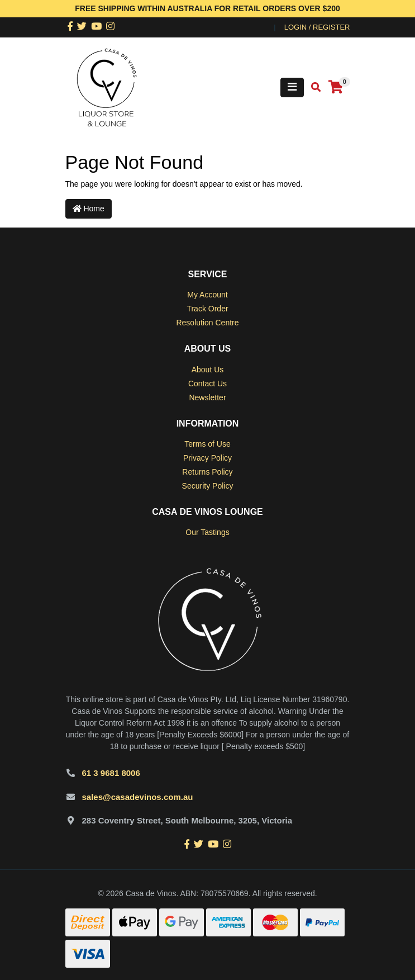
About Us (208, 370)
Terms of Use (207, 444)
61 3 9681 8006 (111, 773)
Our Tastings (207, 532)
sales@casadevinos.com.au (138, 797)
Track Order (207, 309)
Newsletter (207, 397)
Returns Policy (207, 472)
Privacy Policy (207, 458)
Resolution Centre (207, 323)
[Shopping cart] (336, 87)
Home (89, 209)
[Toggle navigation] (292, 87)
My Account (207, 295)
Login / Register (317, 27)
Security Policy (208, 486)
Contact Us (207, 384)
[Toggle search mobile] (313, 87)
